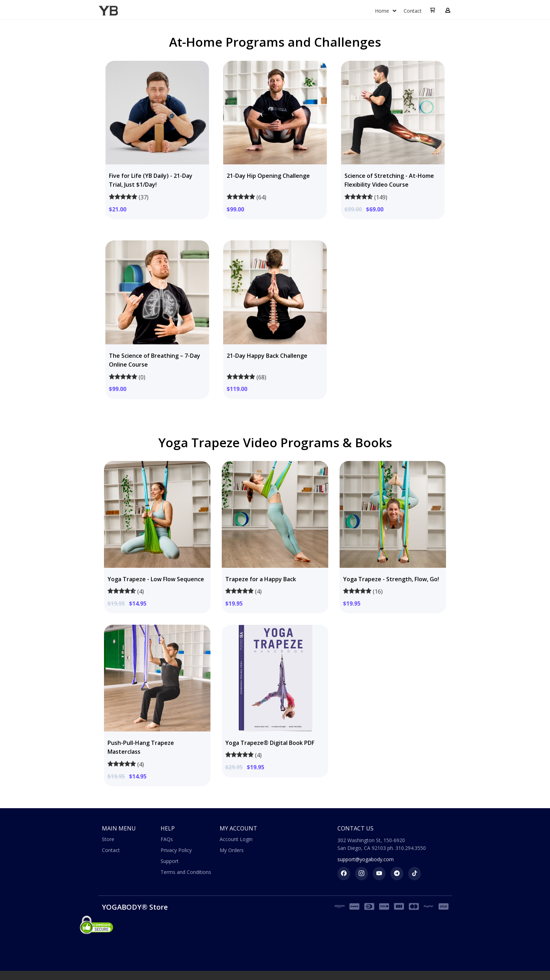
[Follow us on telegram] (397, 874)
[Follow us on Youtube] (379, 874)
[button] (433, 11)
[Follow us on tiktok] (415, 874)
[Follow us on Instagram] (361, 874)
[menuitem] (386, 11)
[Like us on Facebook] (344, 874)
